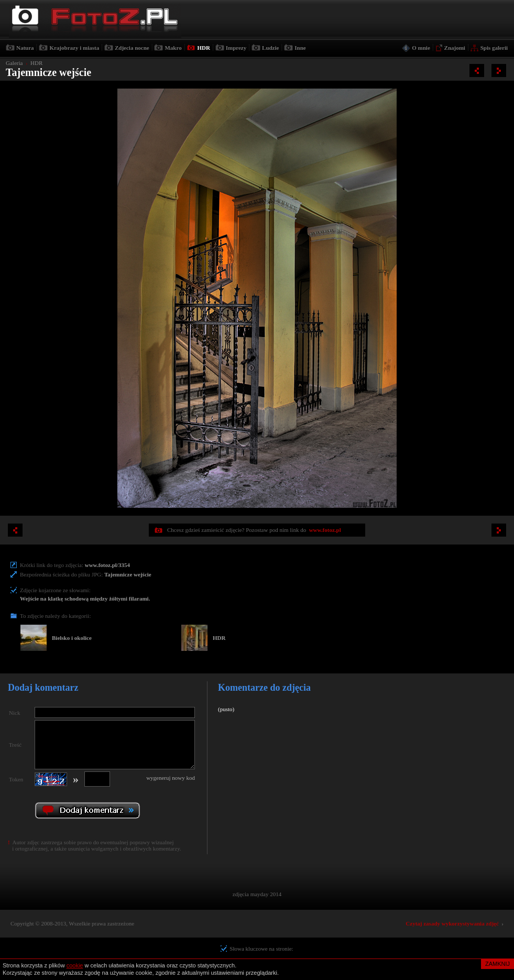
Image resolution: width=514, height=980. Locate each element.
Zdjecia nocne (132, 48)
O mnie (421, 48)
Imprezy (236, 48)
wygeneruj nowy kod (171, 778)
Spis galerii (494, 48)
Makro (173, 48)
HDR (203, 48)
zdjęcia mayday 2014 (257, 894)
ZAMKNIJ (497, 964)
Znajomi (455, 48)
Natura (25, 48)
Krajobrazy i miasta (74, 48)
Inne (300, 48)
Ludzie (270, 48)
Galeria (14, 63)
